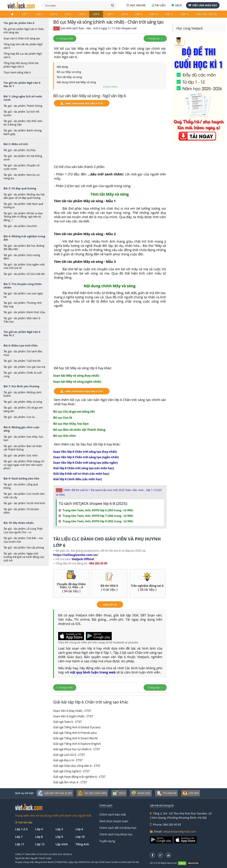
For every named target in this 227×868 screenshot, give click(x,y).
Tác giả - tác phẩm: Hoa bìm (20, 226)
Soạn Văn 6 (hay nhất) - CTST (72, 711)
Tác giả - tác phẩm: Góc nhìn (21, 455)
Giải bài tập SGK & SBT (55, 793)
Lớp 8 (124, 14)
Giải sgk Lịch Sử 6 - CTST (69, 755)
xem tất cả (110, 605)
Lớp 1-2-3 (21, 829)
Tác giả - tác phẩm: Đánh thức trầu (24, 312)
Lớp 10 (154, 14)
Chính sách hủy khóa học (116, 834)
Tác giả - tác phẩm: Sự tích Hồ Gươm (21, 113)
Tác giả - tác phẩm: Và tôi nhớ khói (24, 503)
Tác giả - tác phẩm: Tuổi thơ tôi (22, 361)
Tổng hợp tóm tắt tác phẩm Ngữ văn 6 (23, 46)
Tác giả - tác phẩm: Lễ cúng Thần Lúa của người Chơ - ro (23, 530)
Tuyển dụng (107, 841)
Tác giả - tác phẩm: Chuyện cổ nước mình (21, 167)
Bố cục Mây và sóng (69, 72)
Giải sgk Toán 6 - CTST (67, 722)
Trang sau (155, 38)
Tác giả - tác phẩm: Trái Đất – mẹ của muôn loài (23, 540)
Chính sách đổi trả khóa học (118, 828)
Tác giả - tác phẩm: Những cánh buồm (23, 394)
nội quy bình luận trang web (93, 672)
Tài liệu (159, 5)
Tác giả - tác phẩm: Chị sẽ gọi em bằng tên (23, 409)
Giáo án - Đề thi (207, 14)
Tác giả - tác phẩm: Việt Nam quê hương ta (23, 206)
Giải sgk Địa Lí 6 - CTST (68, 760)
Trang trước (65, 38)
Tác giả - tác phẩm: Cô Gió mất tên (24, 274)
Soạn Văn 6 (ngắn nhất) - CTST (73, 716)
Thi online (166, 793)
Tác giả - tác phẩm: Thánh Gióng (23, 106)
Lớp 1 (25, 14)
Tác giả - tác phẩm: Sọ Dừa (20, 150)
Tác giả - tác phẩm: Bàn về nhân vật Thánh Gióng (23, 448)
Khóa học (141, 793)
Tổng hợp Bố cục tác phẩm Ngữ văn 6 (23, 55)
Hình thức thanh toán (114, 821)
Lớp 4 (68, 14)
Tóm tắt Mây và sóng (69, 77)
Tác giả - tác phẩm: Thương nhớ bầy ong (23, 304)
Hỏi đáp (191, 793)
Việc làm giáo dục (203, 5)
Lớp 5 (82, 14)
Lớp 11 (169, 14)
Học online (136, 5)
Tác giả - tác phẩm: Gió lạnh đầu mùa (23, 353)
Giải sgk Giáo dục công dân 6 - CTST (77, 766)
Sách (177, 5)
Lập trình (62, 844)
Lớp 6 (96, 14)
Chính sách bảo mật (113, 814)
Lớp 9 (139, 14)
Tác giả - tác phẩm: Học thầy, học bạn (23, 438)
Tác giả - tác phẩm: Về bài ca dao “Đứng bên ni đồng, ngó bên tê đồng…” (23, 217)
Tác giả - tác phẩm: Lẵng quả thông (21, 486)
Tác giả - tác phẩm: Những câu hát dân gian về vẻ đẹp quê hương (24, 196)
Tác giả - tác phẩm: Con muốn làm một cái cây (24, 495)
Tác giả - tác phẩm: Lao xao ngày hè (23, 295)
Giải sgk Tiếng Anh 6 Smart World (75, 738)
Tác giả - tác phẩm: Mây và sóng (23, 402)
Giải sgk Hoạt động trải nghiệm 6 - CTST (79, 777)
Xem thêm (110, 87)
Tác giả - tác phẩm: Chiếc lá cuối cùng (23, 374)
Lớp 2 (39, 14)
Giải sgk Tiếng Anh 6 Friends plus (75, 733)
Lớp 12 (185, 14)
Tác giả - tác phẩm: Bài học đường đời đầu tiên (24, 247)
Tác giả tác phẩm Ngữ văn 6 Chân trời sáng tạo (24, 31)
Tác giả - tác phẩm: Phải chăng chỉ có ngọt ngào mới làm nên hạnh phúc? (24, 465)
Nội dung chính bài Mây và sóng (76, 82)
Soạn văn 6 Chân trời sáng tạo (22, 38)
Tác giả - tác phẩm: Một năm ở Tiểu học (22, 320)
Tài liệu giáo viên (92, 793)
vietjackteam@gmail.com (179, 831)
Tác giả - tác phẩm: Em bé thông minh (23, 158)
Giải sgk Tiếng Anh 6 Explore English (77, 744)
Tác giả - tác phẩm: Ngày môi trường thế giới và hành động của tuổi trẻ (24, 557)
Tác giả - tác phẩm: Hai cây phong (24, 547)
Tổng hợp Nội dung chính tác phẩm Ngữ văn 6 (21, 65)
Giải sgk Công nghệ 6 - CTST (71, 771)
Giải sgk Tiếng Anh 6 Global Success (77, 727)
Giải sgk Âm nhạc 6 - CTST (70, 782)
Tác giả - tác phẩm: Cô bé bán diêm (21, 511)
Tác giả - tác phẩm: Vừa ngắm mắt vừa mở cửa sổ (24, 266)
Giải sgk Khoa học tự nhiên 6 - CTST (77, 749)
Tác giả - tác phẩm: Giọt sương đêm (22, 257)
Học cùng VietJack (190, 28)
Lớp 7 (110, 14)
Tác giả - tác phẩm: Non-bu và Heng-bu (21, 176)
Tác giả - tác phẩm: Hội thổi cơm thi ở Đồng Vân (23, 123)
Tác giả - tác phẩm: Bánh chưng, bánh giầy (23, 132)
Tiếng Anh (82, 844)
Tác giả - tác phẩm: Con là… (20, 417)
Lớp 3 (54, 14)
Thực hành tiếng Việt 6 (17, 72)
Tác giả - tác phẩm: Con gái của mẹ (24, 367)
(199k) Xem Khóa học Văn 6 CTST (82, 103)
